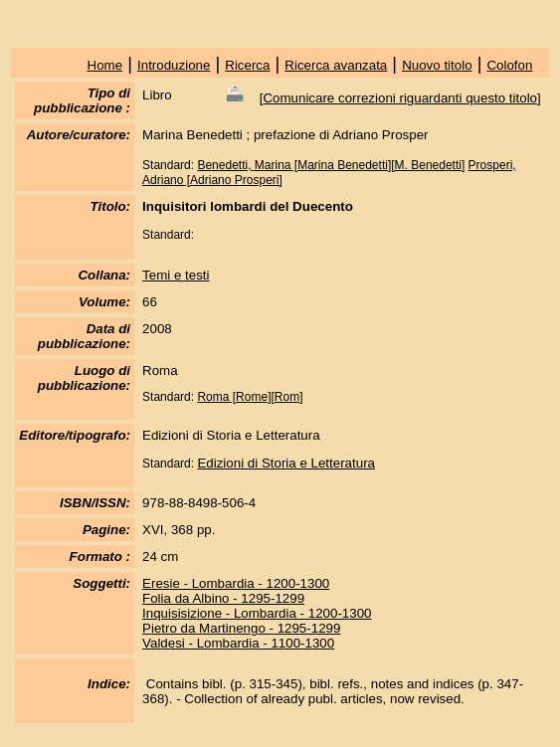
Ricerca (247, 65)
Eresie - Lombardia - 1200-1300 (236, 583)
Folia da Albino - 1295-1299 (223, 598)
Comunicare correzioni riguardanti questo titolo (400, 98)
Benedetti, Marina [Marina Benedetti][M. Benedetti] (331, 165)
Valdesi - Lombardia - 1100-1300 (238, 643)
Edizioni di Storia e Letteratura (286, 463)
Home (105, 65)
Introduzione (174, 65)
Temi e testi (176, 275)
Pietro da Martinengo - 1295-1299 (241, 628)
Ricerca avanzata (336, 65)
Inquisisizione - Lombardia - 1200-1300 (257, 613)
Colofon (509, 65)
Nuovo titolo (437, 65)
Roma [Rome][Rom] (250, 397)
